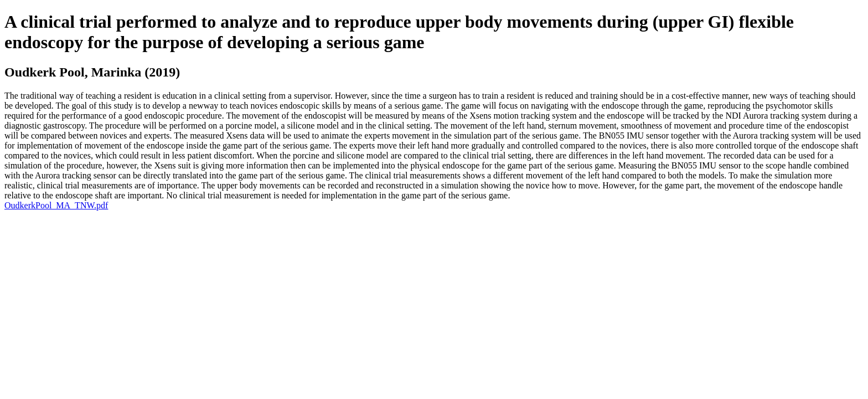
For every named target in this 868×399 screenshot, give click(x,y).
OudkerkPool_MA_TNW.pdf (56, 205)
